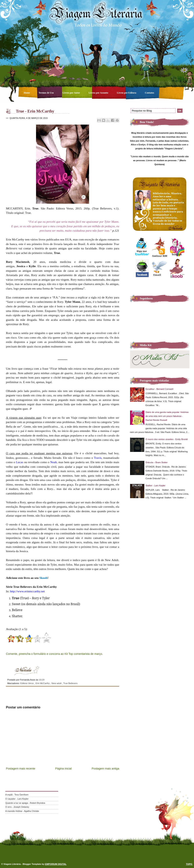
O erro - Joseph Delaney (17, 807)
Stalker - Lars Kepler (155, 486)
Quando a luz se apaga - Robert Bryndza (25, 803)
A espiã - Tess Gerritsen (17, 795)
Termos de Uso (47, 93)
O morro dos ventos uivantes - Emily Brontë (167, 439)
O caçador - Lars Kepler (17, 799)
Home (27, 93)
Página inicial (63, 769)
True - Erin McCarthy (35, 111)
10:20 (42, 680)
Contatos (150, 93)
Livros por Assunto (99, 93)
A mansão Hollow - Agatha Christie (22, 811)
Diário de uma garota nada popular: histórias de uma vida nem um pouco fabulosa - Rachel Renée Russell (167, 416)
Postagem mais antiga (105, 769)
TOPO (189, 864)
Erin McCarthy (43, 683)
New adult (57, 683)
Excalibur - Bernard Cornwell (159, 389)
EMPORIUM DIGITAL (56, 864)
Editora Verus (27, 683)
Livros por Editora (127, 93)
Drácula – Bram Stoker (157, 462)
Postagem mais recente (21, 769)
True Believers (70, 683)
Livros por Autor (72, 93)
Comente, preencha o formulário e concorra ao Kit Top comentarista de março (54, 654)
